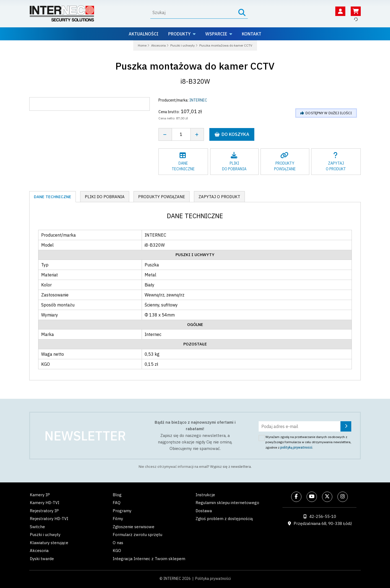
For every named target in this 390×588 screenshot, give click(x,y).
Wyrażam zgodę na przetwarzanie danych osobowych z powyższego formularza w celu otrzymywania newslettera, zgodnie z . (308, 442)
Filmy (118, 519)
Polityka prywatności (213, 579)
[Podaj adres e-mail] (305, 426)
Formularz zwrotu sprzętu (137, 535)
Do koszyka (232, 134)
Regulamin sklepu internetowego (227, 503)
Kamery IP (40, 495)
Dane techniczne (53, 197)
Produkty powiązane (162, 197)
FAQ (117, 503)
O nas (118, 543)
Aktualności (144, 34)
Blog (117, 495)
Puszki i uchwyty (45, 535)
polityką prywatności (296, 447)
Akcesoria (39, 551)
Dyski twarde (42, 559)
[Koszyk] (356, 11)
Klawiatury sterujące (49, 543)
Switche (37, 527)
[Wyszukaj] (192, 12)
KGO (117, 551)
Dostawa (204, 511)
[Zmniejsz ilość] (165, 134)
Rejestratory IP (44, 511)
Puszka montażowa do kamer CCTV (195, 66)
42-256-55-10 (323, 516)
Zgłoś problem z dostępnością (224, 519)
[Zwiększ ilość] (197, 134)
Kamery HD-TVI (45, 503)
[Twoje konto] (340, 11)
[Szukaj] (242, 13)
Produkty (179, 34)
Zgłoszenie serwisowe (134, 527)
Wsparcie (216, 34)
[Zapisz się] (346, 426)
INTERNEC (198, 100)
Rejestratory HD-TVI (49, 519)
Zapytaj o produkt (219, 197)
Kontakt (252, 34)
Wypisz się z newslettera (230, 467)
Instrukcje (205, 495)
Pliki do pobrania (105, 197)
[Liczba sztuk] (181, 134)
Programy (122, 511)
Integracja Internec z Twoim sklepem (149, 559)
